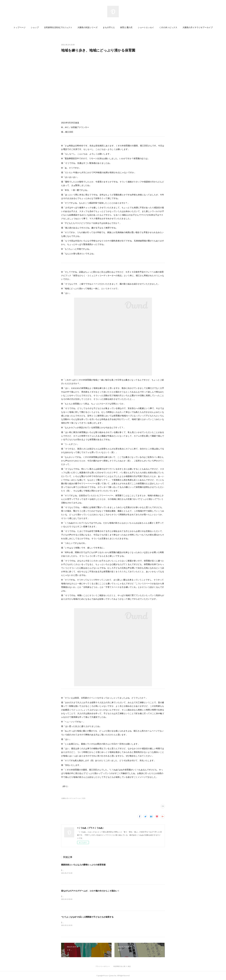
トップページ (19, 27)
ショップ (35, 27)
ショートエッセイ (146, 27)
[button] (19, 27)
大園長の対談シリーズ (87, 27)
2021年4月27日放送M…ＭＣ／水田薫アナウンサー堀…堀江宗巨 (86, 870)
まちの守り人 (109, 27)
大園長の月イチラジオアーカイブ (198, 27)
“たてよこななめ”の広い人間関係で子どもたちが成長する (87, 917)
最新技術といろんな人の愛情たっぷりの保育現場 (83, 865)
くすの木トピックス (168, 27)
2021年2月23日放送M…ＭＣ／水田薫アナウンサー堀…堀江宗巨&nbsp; (89, 896)
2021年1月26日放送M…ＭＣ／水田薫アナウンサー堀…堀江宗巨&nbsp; (89, 923)
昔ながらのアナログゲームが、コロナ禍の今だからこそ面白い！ (90, 891)
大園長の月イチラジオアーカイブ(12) (73, 798)
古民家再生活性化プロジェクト (58, 27)
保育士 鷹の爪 (126, 27)
